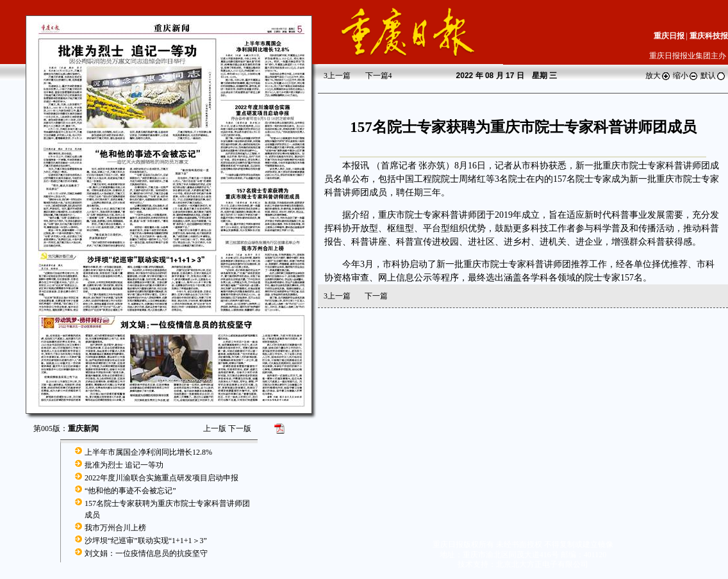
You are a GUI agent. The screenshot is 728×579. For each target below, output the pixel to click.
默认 (713, 76)
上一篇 (337, 76)
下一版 (240, 428)
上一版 (215, 428)
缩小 (686, 76)
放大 (658, 76)
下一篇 (379, 76)
